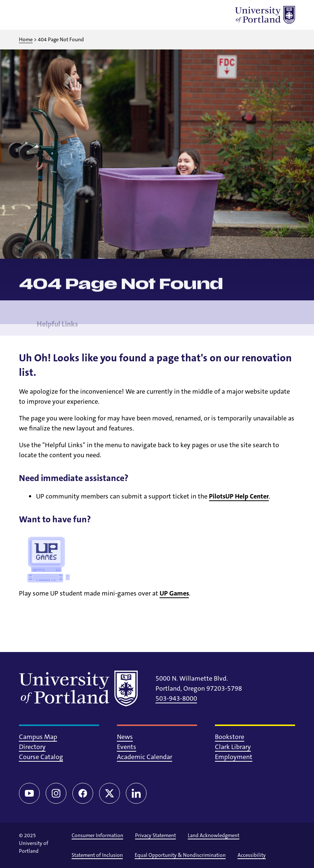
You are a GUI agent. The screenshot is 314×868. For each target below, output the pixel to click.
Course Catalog (41, 757)
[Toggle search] (47, 15)
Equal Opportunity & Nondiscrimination (180, 855)
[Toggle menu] (28, 15)
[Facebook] (83, 793)
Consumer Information (97, 835)
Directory (32, 747)
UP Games (174, 593)
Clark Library (233, 747)
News (125, 737)
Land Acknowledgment (214, 835)
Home (26, 39)
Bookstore (230, 737)
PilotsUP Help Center (239, 496)
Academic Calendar (145, 757)
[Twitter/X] (109, 793)
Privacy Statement (156, 835)
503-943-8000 (176, 698)
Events (127, 747)
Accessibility (252, 855)
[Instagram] (56, 793)
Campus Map (38, 737)
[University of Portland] (265, 15)
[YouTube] (29, 793)
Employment (234, 757)
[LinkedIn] (136, 793)
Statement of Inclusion (97, 855)
